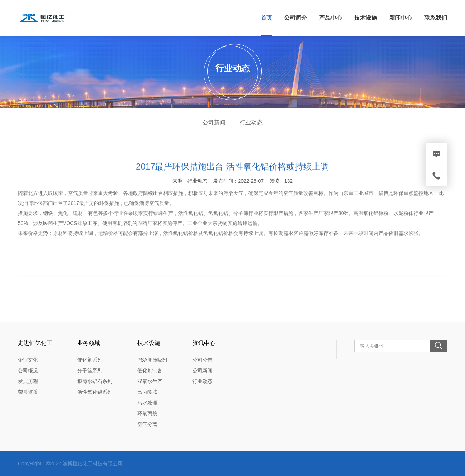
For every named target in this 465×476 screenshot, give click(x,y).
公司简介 (295, 18)
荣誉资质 (28, 392)
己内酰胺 (147, 392)
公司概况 (28, 371)
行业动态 (251, 122)
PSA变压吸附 (152, 360)
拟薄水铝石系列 (95, 381)
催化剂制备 (150, 371)
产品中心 (331, 18)
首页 (266, 18)
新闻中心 (401, 18)
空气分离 (147, 424)
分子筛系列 (90, 371)
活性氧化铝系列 (95, 392)
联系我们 (436, 18)
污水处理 (147, 403)
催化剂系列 (90, 360)
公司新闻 (214, 122)
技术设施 (366, 18)
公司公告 (202, 360)
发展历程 (28, 381)
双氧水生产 (150, 381)
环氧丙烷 (147, 413)
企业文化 (28, 360)
